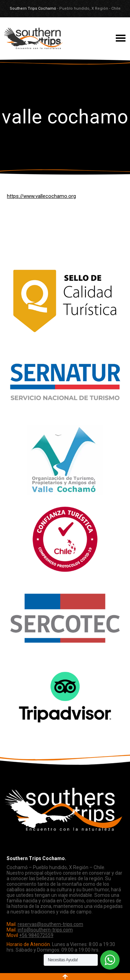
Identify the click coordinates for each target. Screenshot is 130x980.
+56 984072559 (36, 935)
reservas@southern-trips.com (50, 924)
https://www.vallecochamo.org (41, 196)
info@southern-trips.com (45, 930)
